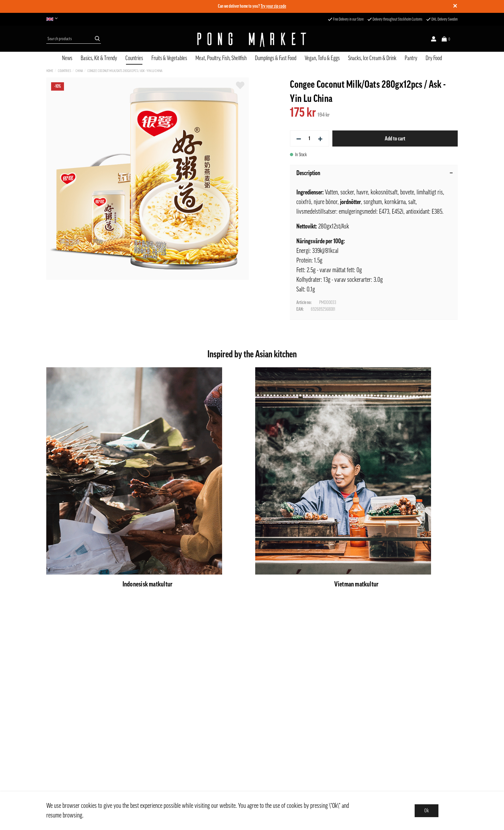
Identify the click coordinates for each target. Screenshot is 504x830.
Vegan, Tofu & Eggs (322, 58)
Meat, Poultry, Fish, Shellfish (221, 58)
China (79, 71)
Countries (134, 58)
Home (50, 71)
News (67, 58)
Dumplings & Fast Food (276, 58)
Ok (427, 811)
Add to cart (395, 138)
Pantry (411, 58)
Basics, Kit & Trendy (99, 58)
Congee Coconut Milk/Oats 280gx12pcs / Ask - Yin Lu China (125, 71)
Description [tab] (375, 173)
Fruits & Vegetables (169, 58)
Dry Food (434, 58)
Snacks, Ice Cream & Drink (372, 58)
